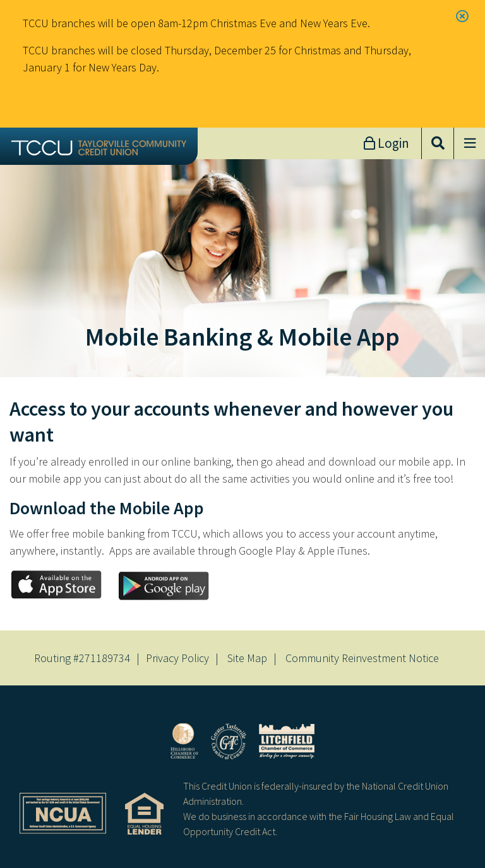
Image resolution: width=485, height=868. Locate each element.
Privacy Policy (177, 658)
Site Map (247, 658)
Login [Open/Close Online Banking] (392, 143)
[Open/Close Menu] (469, 143)
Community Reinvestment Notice (362, 658)
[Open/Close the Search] (438, 143)
